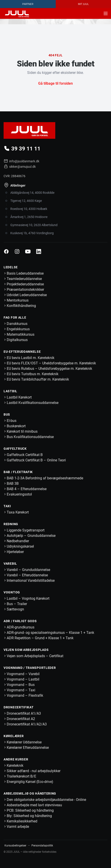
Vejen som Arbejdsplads (26, 650)
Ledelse (11, 267)
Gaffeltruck (15, 449)
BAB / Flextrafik (18, 472)
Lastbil (10, 391)
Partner (28, 4)
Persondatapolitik (42, 846)
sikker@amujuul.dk (19, 167)
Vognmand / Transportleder (30, 668)
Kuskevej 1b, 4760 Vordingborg (32, 233)
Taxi (7, 506)
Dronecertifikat (19, 707)
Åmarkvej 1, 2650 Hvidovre (29, 217)
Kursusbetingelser (15, 846)
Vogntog (12, 592)
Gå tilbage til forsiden (55, 83)
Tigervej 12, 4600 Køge (26, 201)
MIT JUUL (83, 4)
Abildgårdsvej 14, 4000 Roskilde (32, 193)
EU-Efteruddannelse (22, 352)
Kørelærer (14, 736)
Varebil (10, 564)
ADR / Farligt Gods (20, 621)
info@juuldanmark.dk (21, 161)
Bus (7, 414)
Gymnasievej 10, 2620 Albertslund (34, 225)
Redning (11, 524)
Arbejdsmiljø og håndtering (30, 793)
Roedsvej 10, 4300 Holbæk (29, 209)
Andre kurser (16, 759)
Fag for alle (15, 317)
